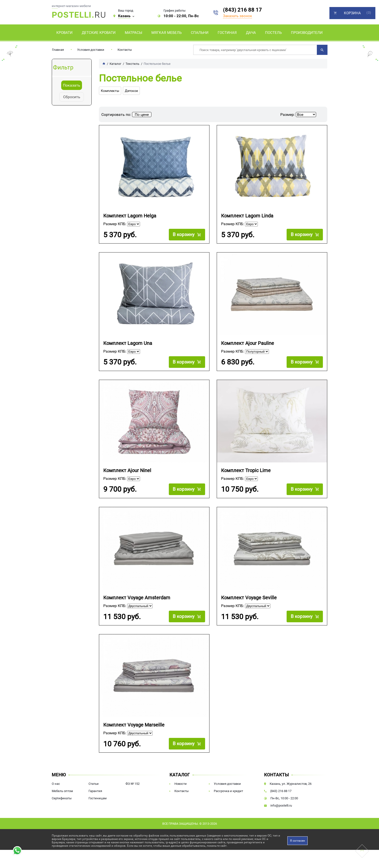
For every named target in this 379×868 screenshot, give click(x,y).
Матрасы (134, 33)
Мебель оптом (62, 791)
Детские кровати (99, 33)
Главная (58, 50)
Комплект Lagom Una (128, 343)
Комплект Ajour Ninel (127, 471)
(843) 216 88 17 (242, 10)
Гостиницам (98, 798)
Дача (251, 33)
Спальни (200, 33)
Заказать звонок (238, 16)
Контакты (125, 50)
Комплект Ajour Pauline (248, 343)
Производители (307, 33)
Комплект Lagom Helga (130, 216)
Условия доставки (91, 50)
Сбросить (72, 97)
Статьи (94, 784)
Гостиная (227, 33)
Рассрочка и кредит (228, 791)
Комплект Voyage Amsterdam (137, 598)
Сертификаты (62, 798)
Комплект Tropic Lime (246, 471)
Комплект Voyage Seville (249, 598)
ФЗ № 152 (133, 784)
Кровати (64, 33)
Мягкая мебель (167, 33)
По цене (142, 115)
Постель (273, 33)
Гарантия (95, 791)
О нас (56, 784)
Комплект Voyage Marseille (134, 725)
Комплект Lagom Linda (247, 216)
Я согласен (297, 841)
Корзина (352, 13)
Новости (181, 784)
